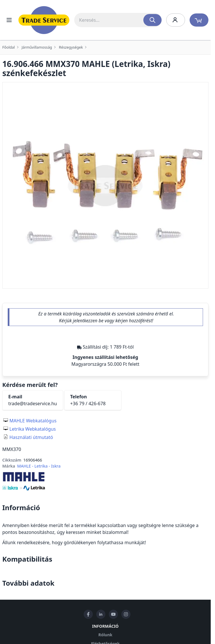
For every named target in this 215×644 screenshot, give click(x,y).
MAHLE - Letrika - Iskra (39, 466)
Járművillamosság (37, 47)
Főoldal (9, 47)
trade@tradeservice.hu (33, 404)
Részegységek (71, 47)
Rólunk (106, 635)
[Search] (152, 20)
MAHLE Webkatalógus (33, 421)
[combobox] (118, 20)
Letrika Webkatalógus (33, 429)
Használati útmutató (31, 437)
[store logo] (44, 20)
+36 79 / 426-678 (88, 404)
